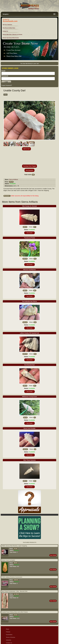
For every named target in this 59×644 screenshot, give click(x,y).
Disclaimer (9, 632)
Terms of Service (11, 624)
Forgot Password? (7, 85)
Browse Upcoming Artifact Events (11, 38)
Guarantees (9, 621)
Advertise (9, 627)
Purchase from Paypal (29, 153)
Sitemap (8, 638)
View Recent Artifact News (9, 28)
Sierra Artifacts (14, 166)
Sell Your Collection (7, 25)
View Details (29, 220)
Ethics (8, 635)
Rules (8, 616)
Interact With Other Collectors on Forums (12, 34)
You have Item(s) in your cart (29, 63)
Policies (8, 619)
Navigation (6, 14)
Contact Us (5, 31)
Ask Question (29, 157)
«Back (5, 95)
